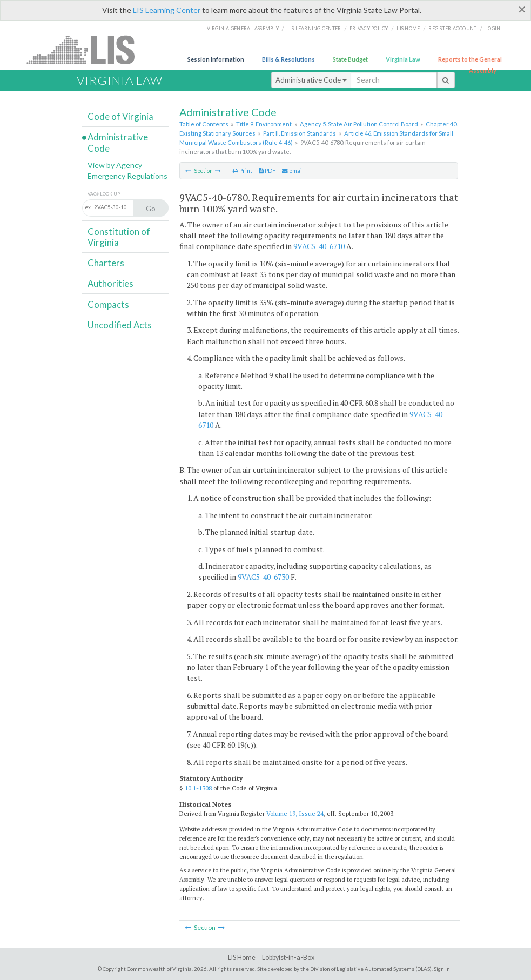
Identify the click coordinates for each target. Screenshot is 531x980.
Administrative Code (311, 80)
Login (493, 28)
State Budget (350, 59)
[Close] (522, 9)
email (293, 171)
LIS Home (242, 958)
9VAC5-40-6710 (319, 246)
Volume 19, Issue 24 (295, 813)
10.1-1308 (198, 788)
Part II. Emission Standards (300, 133)
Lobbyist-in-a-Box (288, 958)
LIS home (408, 28)
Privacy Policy (369, 28)
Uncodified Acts (120, 325)
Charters (106, 263)
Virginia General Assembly (243, 28)
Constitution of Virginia (119, 237)
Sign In (442, 969)
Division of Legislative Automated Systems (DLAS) (371, 969)
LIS (87, 49)
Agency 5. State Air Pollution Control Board (359, 124)
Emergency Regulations (127, 176)
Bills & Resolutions (288, 59)
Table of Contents (204, 124)
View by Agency (115, 165)
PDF (267, 171)
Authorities (110, 283)
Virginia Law (403, 59)
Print (243, 171)
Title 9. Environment (264, 124)
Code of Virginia (120, 116)
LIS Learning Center (167, 10)
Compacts (108, 304)
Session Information (216, 59)
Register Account (452, 28)
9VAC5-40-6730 (263, 577)
